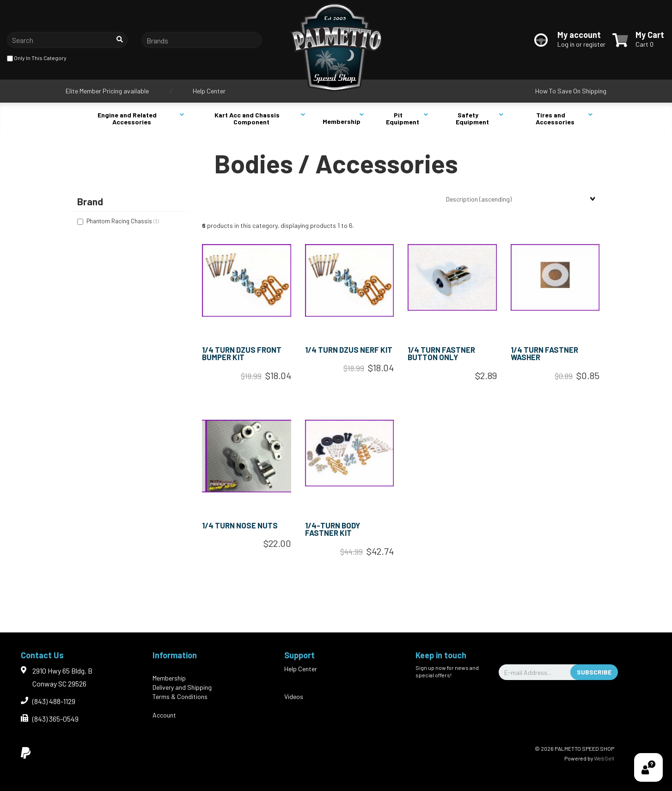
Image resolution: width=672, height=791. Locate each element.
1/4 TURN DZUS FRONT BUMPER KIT (242, 353)
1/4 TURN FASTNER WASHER (544, 353)
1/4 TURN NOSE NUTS (240, 525)
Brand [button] (90, 201)
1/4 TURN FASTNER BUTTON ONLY (441, 353)
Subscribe (594, 672)
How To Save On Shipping (571, 91)
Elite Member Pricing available (107, 91)
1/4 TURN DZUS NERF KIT (349, 350)
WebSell (604, 758)
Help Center (209, 91)
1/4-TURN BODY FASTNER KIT (333, 529)
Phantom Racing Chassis (120, 221)
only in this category (37, 58)
